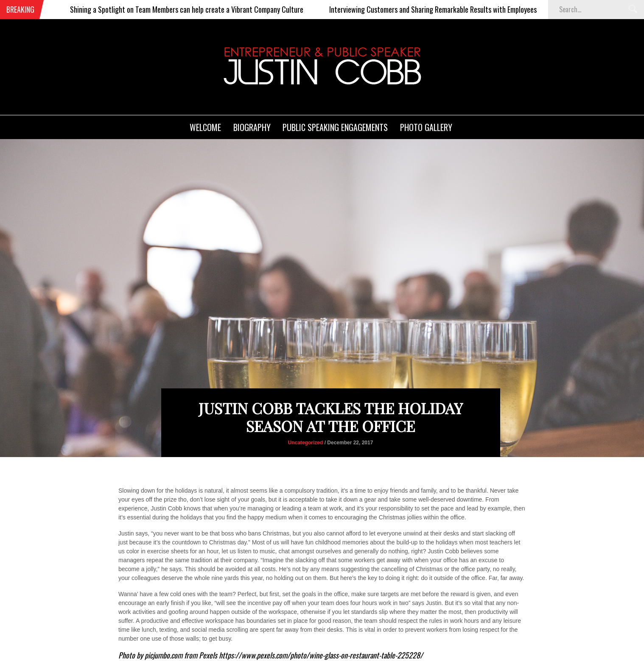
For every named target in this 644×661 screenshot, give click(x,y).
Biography (252, 127)
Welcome (205, 127)
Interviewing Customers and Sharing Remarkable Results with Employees (445, 9)
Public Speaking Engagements (335, 127)
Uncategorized (306, 443)
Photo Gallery (426, 127)
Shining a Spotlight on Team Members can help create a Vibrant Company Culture (199, 9)
